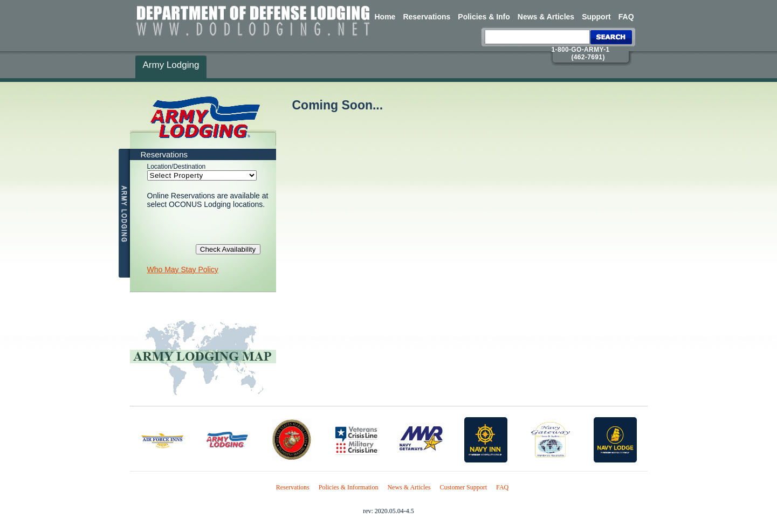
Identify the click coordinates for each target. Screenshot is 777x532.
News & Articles (546, 17)
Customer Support (463, 487)
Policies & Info (484, 17)
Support (596, 17)
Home (385, 17)
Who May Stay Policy (183, 270)
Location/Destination (177, 167)
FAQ (626, 17)
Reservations (427, 17)
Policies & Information (349, 487)
